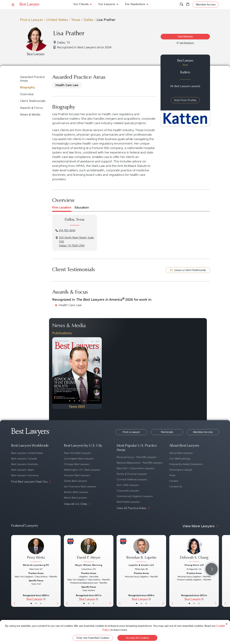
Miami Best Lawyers (75, 498)
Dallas (88, 20)
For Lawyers (107, 4)
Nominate (167, 432)
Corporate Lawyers (128, 491)
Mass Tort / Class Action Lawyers (136, 468)
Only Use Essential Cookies (93, 638)
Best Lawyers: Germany (25, 475)
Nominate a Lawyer (181, 470)
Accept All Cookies (137, 638)
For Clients (81, 4)
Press (172, 475)
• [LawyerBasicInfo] (31, 603)
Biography (27, 87)
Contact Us (176, 486)
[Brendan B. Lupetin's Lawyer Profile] (141, 551)
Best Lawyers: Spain (23, 470)
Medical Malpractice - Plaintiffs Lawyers (140, 463)
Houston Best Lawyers (77, 475)
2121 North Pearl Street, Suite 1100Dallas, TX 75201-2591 (76, 242)
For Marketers (135, 4)
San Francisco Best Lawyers (80, 486)
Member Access (203, 432)
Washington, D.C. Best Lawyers (82, 470)
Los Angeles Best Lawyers (79, 459)
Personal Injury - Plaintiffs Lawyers (136, 457)
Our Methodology (180, 459)
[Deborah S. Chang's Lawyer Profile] (194, 551)
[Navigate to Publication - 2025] (77, 373)
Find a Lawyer (31, 20)
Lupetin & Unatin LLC (141, 565)
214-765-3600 (67, 230)
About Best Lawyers (181, 453)
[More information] (44, 599)
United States (57, 20)
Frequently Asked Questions (186, 464)
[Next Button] (99, 373)
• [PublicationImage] (70, 401)
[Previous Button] (55, 373)
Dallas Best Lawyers (75, 481)
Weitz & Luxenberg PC (36, 565)
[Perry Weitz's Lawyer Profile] (36, 551)
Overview (27, 94)
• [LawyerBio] (36, 603)
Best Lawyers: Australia (25, 464)
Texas (76, 20)
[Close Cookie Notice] (227, 624)
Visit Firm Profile (185, 100)
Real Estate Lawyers (128, 502)
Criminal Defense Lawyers (132, 479)
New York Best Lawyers (77, 453)
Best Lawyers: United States (27, 453)
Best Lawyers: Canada (24, 459)
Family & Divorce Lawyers (132, 474)
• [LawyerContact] (41, 603)
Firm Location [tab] (62, 207)
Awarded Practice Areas (32, 79)
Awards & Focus (31, 108)
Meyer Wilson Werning (89, 565)
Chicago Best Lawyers (77, 464)
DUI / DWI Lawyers (128, 485)
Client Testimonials (33, 101)
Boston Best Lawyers (76, 492)
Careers (174, 481)
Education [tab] (82, 207)
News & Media (30, 114)
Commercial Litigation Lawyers (135, 496)
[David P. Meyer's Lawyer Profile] (89, 551)
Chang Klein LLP (194, 565)
